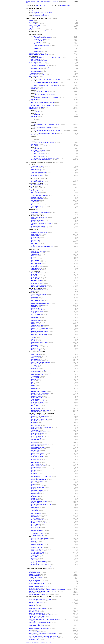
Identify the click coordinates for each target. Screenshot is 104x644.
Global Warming (35, 507)
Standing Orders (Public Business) (37, 583)
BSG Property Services (37, 433)
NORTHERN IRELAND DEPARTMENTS (44, 95)
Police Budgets (35, 260)
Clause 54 (34, 126)
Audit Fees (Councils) (37, 464)
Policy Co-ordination (36, 234)
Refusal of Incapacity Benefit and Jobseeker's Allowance (42, 624)
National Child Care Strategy (38, 370)
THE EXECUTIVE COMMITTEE (42, 92)
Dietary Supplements (34, 576)
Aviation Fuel (34, 452)
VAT (32, 203)
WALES (30, 512)
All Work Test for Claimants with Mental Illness (40, 622)
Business (31, 579)
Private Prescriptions (36, 546)
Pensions (34, 299)
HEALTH (31, 537)
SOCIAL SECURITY (39, 154)
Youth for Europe (35, 376)
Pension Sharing (33, 604)
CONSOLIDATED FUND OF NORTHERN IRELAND (47, 124)
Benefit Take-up (35, 308)
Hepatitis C (34, 541)
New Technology (35, 236)
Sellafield (34, 418)
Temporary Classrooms (37, 535)
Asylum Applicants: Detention (36, 618)
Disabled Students (36, 359)
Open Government (36, 268)
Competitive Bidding (36, 372)
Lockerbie (31, 28)
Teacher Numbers (33, 610)
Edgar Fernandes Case (37, 375)
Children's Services (36, 521)
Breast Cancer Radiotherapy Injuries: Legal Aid (40, 599)
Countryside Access (36, 449)
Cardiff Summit (35, 379)
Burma (33, 385)
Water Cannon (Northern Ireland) (39, 334)
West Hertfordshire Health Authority (37, 30)
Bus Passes (34, 461)
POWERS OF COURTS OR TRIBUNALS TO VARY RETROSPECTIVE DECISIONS (55, 138)
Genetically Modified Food (38, 509)
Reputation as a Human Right (36, 602)
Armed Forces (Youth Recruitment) (40, 328)
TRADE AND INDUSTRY (35, 390)
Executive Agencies (39, 47)
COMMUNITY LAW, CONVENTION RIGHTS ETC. (46, 98)
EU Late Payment (36, 409)
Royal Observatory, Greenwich (39, 226)
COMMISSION (38, 115)
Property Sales (35, 330)
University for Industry (37, 364)
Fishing (33, 484)
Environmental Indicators (37, 490)
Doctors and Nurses (36, 327)
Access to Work (35, 367)
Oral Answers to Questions (35, 35)
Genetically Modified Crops (38, 447)
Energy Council (35, 404)
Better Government (36, 231)
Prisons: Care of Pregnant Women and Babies (40, 615)
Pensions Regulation (36, 208)
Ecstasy (36, 49)
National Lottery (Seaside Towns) (39, 217)
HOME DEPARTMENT (34, 250)
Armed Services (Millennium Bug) (39, 331)
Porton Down (35, 345)
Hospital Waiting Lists (34, 639)
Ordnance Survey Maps (34, 574)
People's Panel (35, 240)
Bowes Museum (32, 635)
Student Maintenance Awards (38, 172)
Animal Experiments (36, 321)
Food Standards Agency (34, 573)
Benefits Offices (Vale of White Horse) (41, 304)
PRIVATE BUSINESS (34, 32)
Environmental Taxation (34, 24)
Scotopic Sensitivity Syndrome (39, 561)
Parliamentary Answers (37, 481)
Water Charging (35, 446)
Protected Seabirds (36, 169)
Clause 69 (34, 136)
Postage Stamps (35, 405)
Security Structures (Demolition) (39, 287)
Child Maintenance (36, 302)
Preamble (31, 21)
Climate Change (35, 439)
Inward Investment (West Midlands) (40, 393)
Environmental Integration (38, 486)
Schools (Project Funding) (38, 276)
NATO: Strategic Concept (35, 632)
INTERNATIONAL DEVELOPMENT (37, 288)
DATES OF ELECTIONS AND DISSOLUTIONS (43, 106)
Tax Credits (34, 202)
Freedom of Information (34, 59)
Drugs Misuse (37, 42)
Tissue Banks (35, 555)
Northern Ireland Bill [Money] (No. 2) (37, 75)
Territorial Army (35, 333)
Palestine (34, 381)
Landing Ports (35, 500)
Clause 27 (34, 110)
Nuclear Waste (35, 424)
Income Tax (34, 194)
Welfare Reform (35, 313)
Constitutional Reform (39, 39)
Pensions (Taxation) (36, 197)
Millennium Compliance (37, 175)
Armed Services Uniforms (38, 325)
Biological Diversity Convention (39, 421)
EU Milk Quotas (35, 497)
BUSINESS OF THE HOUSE (36, 62)
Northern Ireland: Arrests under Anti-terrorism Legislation (42, 633)
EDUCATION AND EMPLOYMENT (37, 352)
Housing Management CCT (38, 436)
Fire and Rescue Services (38, 441)
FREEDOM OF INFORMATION (39, 61)
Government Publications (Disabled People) (42, 247)
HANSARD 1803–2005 (31, 1)
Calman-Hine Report (36, 551)
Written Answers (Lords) (38, 16)
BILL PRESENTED (33, 56)
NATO (30, 627)
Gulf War (33, 339)
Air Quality (34, 470)
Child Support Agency (37, 314)
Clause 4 (33, 78)
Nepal (33, 291)
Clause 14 (34, 84)
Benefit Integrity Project (37, 305)
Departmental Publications (38, 487)
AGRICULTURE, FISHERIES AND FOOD (39, 478)
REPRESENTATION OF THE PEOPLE (44, 155)
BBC (32, 225)
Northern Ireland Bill (33, 76)
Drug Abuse (34, 473)
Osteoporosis (35, 558)
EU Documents (35, 378)
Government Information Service (39, 233)
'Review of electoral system (38, 65)
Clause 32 (34, 113)
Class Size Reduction (34, 612)
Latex (33, 472)
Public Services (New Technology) (42, 38)
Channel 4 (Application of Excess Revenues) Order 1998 (42, 591)
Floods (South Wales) (34, 27)
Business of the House (34, 582)
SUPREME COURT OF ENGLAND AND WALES (46, 158)
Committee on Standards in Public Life (41, 213)
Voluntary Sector (35, 517)
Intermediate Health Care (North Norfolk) (41, 160)
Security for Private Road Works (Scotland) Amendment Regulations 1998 (47, 590)
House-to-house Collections (38, 251)
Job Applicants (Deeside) (37, 534)
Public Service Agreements (38, 205)
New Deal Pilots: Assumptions (36, 613)
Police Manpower (36, 262)
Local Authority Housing (37, 415)
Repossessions (35, 168)
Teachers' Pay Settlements (38, 166)
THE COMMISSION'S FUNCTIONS (43, 127)
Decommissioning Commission (39, 285)
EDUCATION (37, 152)
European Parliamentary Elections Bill (38, 64)
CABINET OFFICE (36, 36)
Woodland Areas (35, 171)
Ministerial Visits (35, 211)
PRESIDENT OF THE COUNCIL (37, 183)
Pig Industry (34, 495)
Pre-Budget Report (36, 191)
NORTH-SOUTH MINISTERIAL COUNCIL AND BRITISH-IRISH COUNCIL (52, 118)
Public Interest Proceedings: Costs (37, 601)
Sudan (30, 630)
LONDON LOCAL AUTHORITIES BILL (41, 33)
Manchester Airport (36, 467)
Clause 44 (34, 123)
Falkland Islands (35, 322)
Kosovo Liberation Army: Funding (37, 626)
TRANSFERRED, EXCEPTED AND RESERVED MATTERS (49, 79)
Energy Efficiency (36, 188)
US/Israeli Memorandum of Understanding (39, 629)
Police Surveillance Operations (36, 616)
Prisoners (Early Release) (38, 273)
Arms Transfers (35, 387)
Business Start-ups (36, 412)
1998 (42, 1)
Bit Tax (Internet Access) (37, 199)
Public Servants (35, 243)
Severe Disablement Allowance (39, 294)
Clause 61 (34, 132)
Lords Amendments (36, 69)
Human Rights (35, 348)
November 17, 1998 (41, 5)
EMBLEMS (37, 149)
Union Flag (34, 180)
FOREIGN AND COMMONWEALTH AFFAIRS (40, 373)
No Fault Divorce (33, 605)
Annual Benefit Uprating (37, 301)
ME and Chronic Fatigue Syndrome (40, 538)
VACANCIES (37, 112)
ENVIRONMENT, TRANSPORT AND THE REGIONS (41, 413)
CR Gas (33, 341)
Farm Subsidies (35, 494)
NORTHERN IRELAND (34, 271)
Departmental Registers (37, 220)
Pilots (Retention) (36, 350)
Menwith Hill (34, 324)
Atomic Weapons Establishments (39, 336)
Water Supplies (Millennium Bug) (39, 444)
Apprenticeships (35, 529)
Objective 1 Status (36, 277)
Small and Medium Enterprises (39, 392)
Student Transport (36, 355)
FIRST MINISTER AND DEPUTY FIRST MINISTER (47, 86)
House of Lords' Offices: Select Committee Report (41, 585)
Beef (32, 489)
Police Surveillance (36, 263)
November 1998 (48, 1)
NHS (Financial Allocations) (38, 523)
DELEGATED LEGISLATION (38, 150)
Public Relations (35, 344)
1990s (38, 1)
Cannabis (34, 256)
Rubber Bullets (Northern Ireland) (39, 342)
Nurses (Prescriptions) (37, 554)
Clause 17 (34, 93)
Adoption (33, 560)
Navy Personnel (35, 318)
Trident (33, 338)
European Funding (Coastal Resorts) (40, 410)
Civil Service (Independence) (41, 44)
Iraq (32, 384)
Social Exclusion (35, 463)
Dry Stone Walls (35, 503)
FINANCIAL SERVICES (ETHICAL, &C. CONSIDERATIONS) (46, 58)
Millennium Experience (37, 395)
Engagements (37, 52)
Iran (32, 382)
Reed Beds (34, 423)
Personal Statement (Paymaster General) (39, 55)
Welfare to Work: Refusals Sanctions (38, 609)
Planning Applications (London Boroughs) (41, 469)
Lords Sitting (35, 14)
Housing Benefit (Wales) (37, 310)
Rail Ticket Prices (36, 450)
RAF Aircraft (34, 319)
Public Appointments (36, 514)
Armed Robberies (36, 282)
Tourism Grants (35, 518)
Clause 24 (31, 104)
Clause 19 (34, 96)
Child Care (34, 222)
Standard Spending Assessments (39, 438)
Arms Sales (34, 389)
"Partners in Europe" (36, 356)
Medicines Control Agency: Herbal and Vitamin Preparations (43, 638)
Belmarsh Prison (35, 253)
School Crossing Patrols (37, 475)
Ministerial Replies (39, 41)
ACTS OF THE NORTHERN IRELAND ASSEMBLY (47, 82)
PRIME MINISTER (36, 50)
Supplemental (35, 70)
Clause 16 (34, 90)
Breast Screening (36, 540)
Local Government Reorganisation (40, 416)
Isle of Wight (34, 429)
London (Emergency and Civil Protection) (41, 477)
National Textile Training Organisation (40, 362)
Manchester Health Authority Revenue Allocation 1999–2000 (43, 636)
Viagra (33, 543)
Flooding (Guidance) (36, 460)
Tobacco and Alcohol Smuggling (39, 196)
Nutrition (33, 498)
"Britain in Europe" (36, 399)
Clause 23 (31, 101)
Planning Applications (37, 280)
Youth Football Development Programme (41, 223)
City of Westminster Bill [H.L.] (36, 580)
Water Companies (36, 426)
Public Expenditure (36, 192)
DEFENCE (31, 316)
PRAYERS (31, 22)
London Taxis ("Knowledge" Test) (39, 419)
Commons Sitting (36, 11)
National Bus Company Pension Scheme (41, 427)
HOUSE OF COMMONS (35, 186)
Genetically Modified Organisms (39, 239)
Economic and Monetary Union (42, 45)
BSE (32, 483)
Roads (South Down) (36, 279)
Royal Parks (34, 219)
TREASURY (32, 189)
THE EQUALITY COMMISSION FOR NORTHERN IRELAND (49, 130)
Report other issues (39, 642)
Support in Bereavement (35, 588)
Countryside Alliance (36, 270)
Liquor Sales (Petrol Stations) (38, 174)
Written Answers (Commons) (39, 12)
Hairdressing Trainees (37, 396)
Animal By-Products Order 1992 (39, 501)
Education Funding (36, 515)
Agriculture (31, 593)
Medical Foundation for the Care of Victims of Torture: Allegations (44, 619)
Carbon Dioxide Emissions (38, 453)
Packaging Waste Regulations (39, 455)
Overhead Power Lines (37, 548)
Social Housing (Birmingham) (38, 432)
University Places (36, 527)
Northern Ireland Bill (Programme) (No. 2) (39, 67)
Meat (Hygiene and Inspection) (39, 480)
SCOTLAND (32, 165)
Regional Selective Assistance (39, 177)
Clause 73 (34, 141)
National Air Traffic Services (38, 466)
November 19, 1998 (65, 5)
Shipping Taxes (35, 200)
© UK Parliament (49, 642)
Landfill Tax (34, 443)
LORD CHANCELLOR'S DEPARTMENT (38, 179)
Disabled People (35, 526)
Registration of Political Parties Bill (37, 146)
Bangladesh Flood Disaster (35, 577)
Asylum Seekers (35, 254)
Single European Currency (38, 206)
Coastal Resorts (35, 435)
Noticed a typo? (30, 642)
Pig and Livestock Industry (35, 25)
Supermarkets (35, 510)
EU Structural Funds (36, 407)
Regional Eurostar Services (38, 458)
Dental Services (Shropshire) (38, 549)
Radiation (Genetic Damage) (38, 563)
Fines (33, 257)
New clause (34, 87)
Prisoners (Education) (37, 265)
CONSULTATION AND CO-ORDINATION (44, 143)
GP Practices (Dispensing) (38, 552)
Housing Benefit (35, 296)
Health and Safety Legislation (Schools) (41, 566)
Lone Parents (35, 297)
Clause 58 (34, 129)
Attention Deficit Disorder (37, 531)
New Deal (34, 307)
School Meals (35, 365)
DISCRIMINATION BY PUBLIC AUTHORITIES (45, 133)
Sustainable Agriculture (37, 492)
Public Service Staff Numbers (36, 607)
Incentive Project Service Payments (40, 565)
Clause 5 (33, 81)
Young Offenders (35, 259)
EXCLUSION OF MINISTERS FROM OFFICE (43, 103)
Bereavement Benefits (34, 53)
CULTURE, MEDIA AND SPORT (36, 216)
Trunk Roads (34, 430)
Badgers (33, 506)
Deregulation (34, 242)
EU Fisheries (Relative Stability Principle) (41, 504)
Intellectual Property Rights (38, 398)
